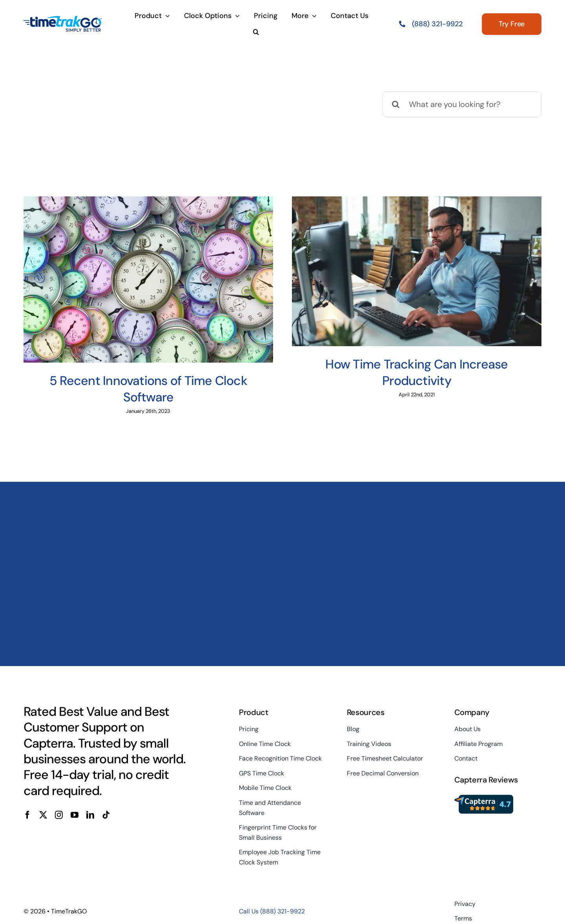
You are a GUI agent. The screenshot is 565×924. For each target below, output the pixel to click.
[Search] (395, 104)
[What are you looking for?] (462, 104)
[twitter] (43, 815)
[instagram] (59, 815)
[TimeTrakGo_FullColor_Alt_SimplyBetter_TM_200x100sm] (63, 19)
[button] (256, 33)
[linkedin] (90, 815)
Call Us (272, 911)
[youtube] (75, 815)
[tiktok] (106, 815)
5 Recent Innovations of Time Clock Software (148, 389)
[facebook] (27, 815)
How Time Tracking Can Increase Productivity (416, 372)
